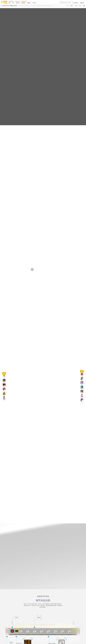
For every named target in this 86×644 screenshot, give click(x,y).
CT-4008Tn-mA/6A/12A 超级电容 (49, 6)
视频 (84, 6)
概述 (67, 6)
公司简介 (34, 3)
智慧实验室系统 (24, 1)
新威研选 (29, 3)
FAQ (80, 6)
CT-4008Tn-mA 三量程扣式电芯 (24, 6)
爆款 (9, 3)
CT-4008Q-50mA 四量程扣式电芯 (36, 6)
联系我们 (76, 3)
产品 (13, 3)
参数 (72, 6)
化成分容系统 (17, 1)
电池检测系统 (11, 1)
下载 (76, 6)
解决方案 (18, 3)
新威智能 (23, 3)
